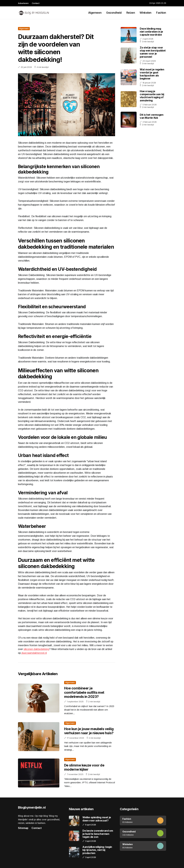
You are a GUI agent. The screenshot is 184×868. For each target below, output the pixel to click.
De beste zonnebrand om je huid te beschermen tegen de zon (98, 834)
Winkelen (145, 13)
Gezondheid (114, 13)
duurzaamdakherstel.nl (34, 653)
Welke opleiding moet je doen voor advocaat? (97, 819)
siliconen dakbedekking (36, 649)
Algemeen (95, 13)
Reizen (131, 13)
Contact (36, 3)
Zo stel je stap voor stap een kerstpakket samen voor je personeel (153, 52)
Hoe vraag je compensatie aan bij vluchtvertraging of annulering (152, 96)
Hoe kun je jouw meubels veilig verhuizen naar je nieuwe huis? (89, 731)
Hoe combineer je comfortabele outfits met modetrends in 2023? (84, 692)
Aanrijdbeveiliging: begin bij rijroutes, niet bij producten (97, 850)
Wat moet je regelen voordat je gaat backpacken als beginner (152, 74)
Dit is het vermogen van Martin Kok (152, 116)
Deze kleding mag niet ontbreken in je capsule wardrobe (151, 32)
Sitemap (23, 828)
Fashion (161, 13)
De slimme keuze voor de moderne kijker (84, 767)
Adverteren (23, 3)
